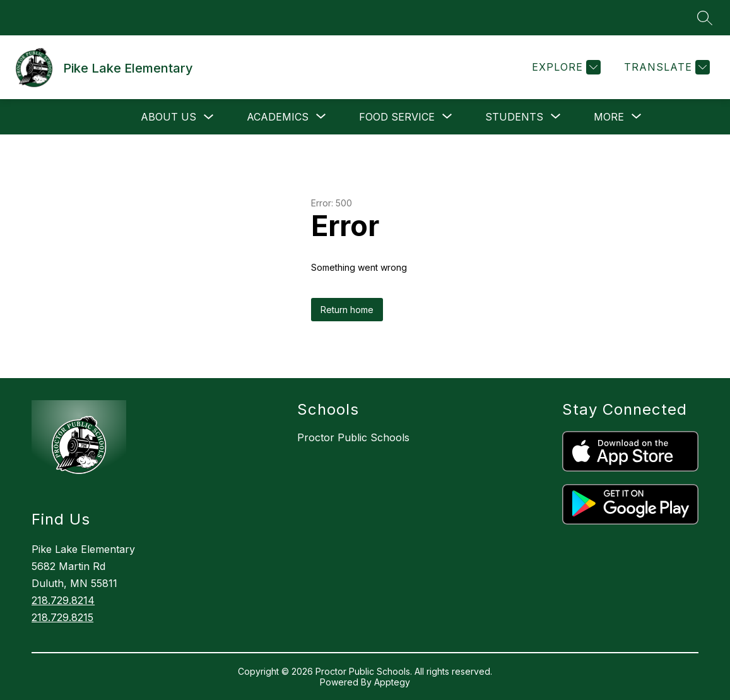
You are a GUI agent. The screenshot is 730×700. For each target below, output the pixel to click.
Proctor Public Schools (353, 437)
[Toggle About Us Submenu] (209, 117)
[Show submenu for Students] (514, 117)
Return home (347, 310)
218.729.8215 (62, 617)
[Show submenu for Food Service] (397, 117)
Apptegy (392, 682)
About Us (168, 117)
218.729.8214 (63, 600)
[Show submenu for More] (609, 117)
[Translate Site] (665, 67)
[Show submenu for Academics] (278, 117)
